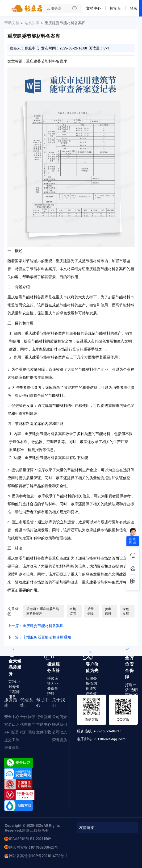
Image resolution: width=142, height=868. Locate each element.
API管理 (11, 732)
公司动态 (60, 732)
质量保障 (90, 611)
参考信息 (108, 611)
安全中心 (12, 717)
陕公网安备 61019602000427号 (34, 847)
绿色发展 (126, 611)
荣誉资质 (60, 740)
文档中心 (94, 8)
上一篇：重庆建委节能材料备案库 (36, 626)
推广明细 (28, 732)
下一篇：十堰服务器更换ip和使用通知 (39, 637)
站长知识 (32, 23)
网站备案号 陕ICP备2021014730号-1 (38, 856)
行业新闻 (44, 717)
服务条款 (12, 748)
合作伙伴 (28, 717)
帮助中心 (44, 724)
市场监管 (73, 611)
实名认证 (12, 724)
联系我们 (60, 724)
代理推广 (28, 724)
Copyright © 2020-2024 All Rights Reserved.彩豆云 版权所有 (32, 828)
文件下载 (44, 732)
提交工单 (12, 740)
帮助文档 (12, 23)
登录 (133, 8)
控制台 (115, 8)
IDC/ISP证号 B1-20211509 (30, 838)
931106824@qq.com (110, 739)
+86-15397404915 (107, 731)
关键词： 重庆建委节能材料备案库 (43, 611)
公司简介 (60, 717)
